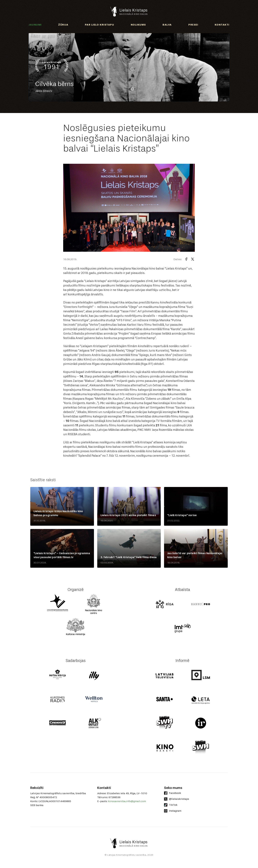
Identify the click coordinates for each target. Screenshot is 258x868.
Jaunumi (35, 25)
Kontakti (222, 25)
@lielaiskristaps (177, 799)
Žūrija (63, 25)
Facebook (173, 793)
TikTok (171, 805)
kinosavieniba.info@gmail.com (127, 801)
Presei (193, 25)
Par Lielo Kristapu (99, 25)
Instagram (173, 811)
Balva (167, 25)
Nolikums (138, 25)
